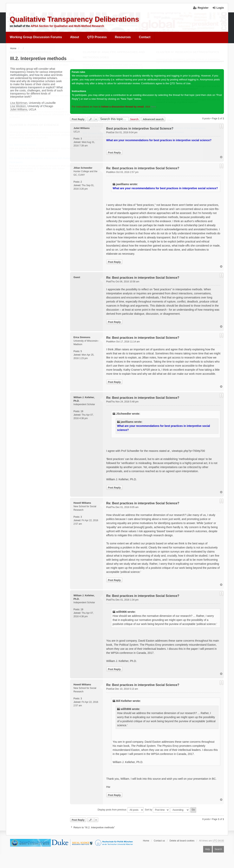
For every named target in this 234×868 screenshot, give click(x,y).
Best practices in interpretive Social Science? (140, 128)
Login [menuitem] (220, 8)
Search (134, 119)
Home (146, 841)
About (75, 37)
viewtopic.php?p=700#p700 (188, 451)
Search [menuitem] (218, 849)
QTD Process (97, 37)
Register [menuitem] (203, 8)
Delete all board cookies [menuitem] (182, 841)
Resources (123, 37)
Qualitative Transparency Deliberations (74, 19)
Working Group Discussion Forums (36, 37)
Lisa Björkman (19, 103)
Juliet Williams (19, 109)
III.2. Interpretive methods (38, 58)
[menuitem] (36, 37)
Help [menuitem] (208, 849)
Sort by (157, 810)
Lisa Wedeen (18, 106)
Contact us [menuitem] (159, 841)
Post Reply (78, 119)
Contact (145, 37)
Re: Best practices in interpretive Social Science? (143, 168)
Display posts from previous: (121, 810)
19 (82, 411)
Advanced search (153, 119)
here (153, 107)
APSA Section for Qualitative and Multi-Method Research (67, 26)
